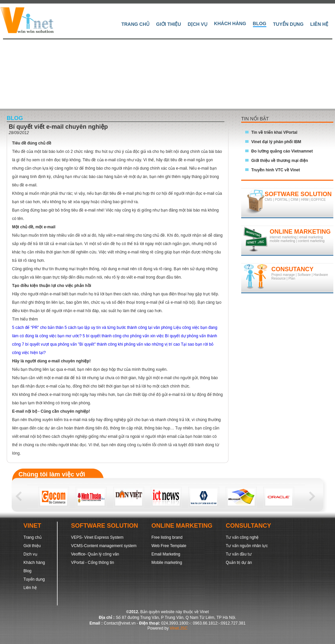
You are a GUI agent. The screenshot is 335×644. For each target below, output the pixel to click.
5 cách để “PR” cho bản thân (38, 328)
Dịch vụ (197, 24)
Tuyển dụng (288, 24)
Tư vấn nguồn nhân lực (247, 546)
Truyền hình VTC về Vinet (276, 170)
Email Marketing (166, 554)
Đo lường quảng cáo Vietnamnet (282, 151)
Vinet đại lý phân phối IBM (276, 142)
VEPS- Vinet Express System (97, 537)
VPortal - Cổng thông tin (92, 563)
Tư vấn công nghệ (242, 537)
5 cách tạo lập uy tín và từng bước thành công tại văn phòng (119, 328)
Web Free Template (169, 546)
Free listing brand (167, 537)
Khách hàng (230, 23)
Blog (260, 23)
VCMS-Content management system (104, 546)
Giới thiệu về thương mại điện (280, 161)
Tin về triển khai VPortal (274, 132)
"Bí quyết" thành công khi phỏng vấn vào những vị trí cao (129, 344)
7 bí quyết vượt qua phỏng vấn (50, 344)
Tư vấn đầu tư (239, 554)
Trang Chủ (135, 24)
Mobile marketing (167, 563)
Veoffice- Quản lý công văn (95, 554)
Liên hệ (319, 24)
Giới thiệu (169, 24)
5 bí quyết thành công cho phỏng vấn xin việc (124, 336)
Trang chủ (32, 537)
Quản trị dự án (239, 563)
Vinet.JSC (179, 628)
